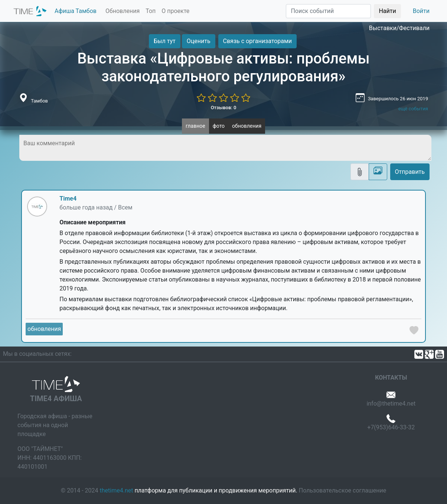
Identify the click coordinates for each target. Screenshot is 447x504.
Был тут (165, 41)
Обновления (123, 11)
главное (195, 126)
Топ (151, 11)
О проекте (175, 11)
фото (219, 126)
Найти (387, 11)
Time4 (68, 199)
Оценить (199, 41)
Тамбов (39, 101)
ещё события (413, 109)
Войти (421, 11)
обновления (247, 126)
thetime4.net (117, 490)
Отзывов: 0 (224, 108)
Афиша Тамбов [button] (76, 11)
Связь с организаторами (257, 41)
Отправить (410, 172)
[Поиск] (328, 11)
